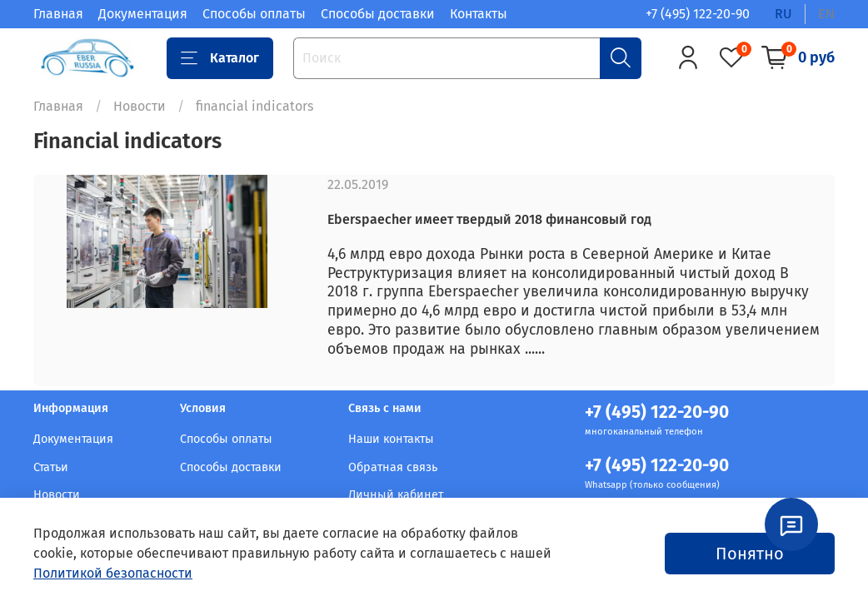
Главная (58, 14)
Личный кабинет (396, 495)
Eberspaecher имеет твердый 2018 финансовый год (489, 219)
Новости (140, 106)
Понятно (750, 554)
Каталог (220, 58)
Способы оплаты (254, 14)
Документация (143, 14)
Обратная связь (393, 467)
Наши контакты (391, 439)
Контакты (479, 14)
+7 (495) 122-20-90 (698, 14)
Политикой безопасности (113, 573)
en (826, 14)
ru (783, 14)
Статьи (51, 467)
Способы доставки (378, 14)
